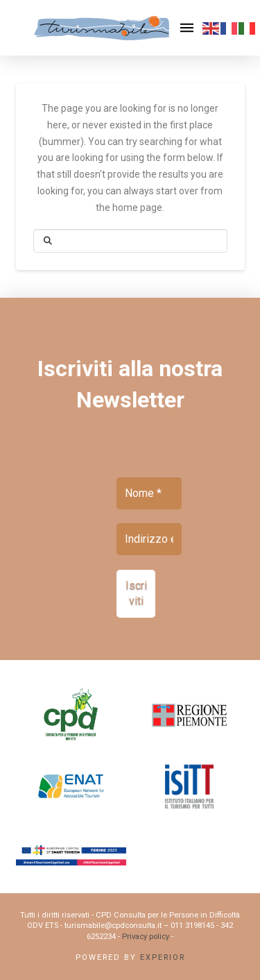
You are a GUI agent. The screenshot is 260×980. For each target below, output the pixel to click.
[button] (187, 28)
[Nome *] (149, 493)
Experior (163, 957)
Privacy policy (146, 937)
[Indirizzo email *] (149, 539)
